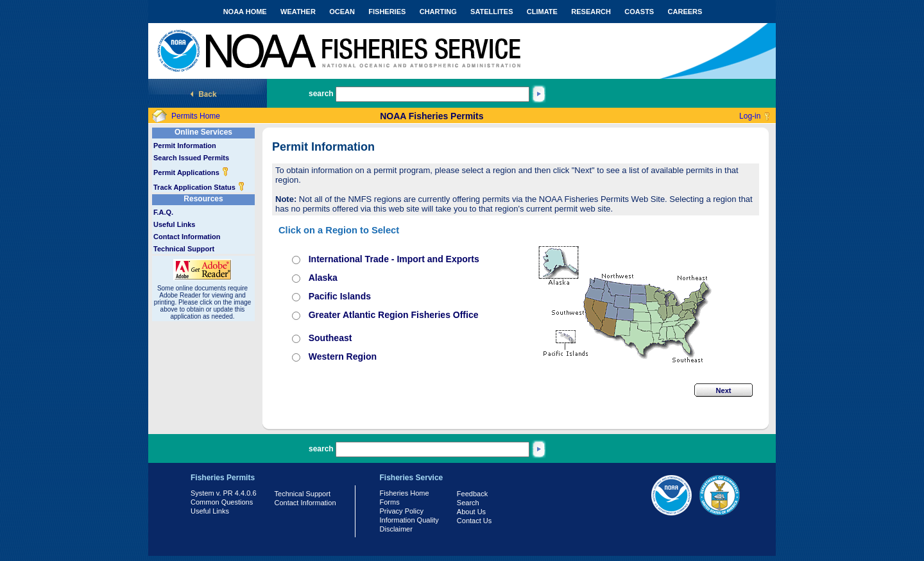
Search (468, 503)
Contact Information (187, 237)
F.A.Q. (163, 212)
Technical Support (184, 249)
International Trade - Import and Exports (394, 259)
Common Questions (222, 502)
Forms (390, 502)
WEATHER (298, 12)
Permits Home (196, 116)
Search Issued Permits (191, 158)
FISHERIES (387, 12)
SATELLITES (492, 12)
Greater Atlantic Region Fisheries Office (394, 315)
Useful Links (174, 224)
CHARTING (438, 12)
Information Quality (409, 520)
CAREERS (685, 12)
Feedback (472, 494)
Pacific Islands (340, 296)
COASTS (639, 12)
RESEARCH (591, 12)
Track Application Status (199, 187)
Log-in (750, 116)
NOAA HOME (245, 12)
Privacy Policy (402, 511)
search (321, 94)
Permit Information (185, 146)
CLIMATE (542, 12)
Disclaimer (396, 529)
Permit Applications (191, 172)
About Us (471, 512)
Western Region (343, 356)
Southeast (330, 338)
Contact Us (474, 521)
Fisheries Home (405, 493)
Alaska (323, 278)
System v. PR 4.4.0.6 (224, 493)
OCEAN (342, 12)
